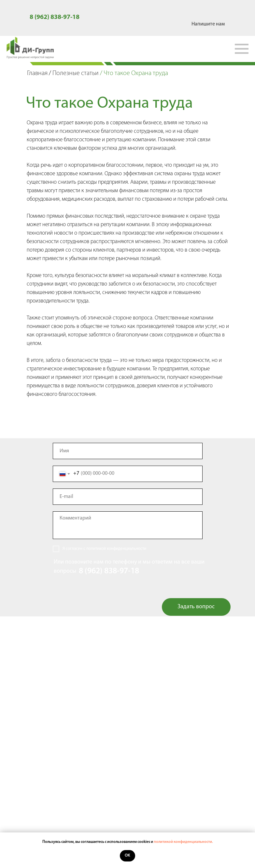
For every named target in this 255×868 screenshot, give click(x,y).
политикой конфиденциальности (116, 549)
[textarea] (128, 525)
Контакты (128, 766)
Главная (37, 73)
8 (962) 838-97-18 (55, 17)
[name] (128, 451)
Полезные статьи (76, 73)
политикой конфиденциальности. (183, 842)
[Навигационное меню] (242, 49)
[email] (128, 497)
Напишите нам (208, 24)
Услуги (128, 733)
